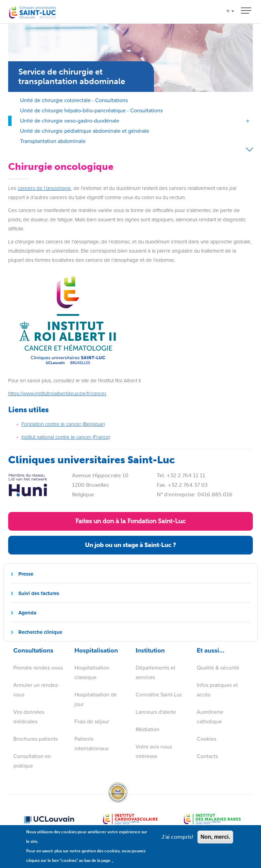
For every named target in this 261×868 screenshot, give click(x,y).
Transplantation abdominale (53, 141)
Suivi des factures (39, 593)
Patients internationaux (92, 744)
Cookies (206, 739)
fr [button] (230, 11)
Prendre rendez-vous (38, 668)
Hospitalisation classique (92, 672)
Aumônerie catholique (210, 717)
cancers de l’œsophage (44, 188)
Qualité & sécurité (218, 668)
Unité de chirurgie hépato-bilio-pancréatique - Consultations (91, 110)
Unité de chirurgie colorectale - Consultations (74, 100)
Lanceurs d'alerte (156, 712)
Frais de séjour (92, 721)
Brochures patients (36, 739)
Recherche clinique (40, 632)
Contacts (207, 756)
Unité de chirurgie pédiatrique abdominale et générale (85, 131)
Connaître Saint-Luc (159, 695)
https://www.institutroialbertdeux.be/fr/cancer (57, 393)
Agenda (27, 613)
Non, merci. (215, 841)
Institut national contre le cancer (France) (66, 437)
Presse (26, 574)
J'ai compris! (177, 841)
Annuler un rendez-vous (36, 690)
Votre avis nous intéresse (154, 751)
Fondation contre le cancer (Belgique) (63, 424)
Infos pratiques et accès (217, 690)
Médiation (147, 729)
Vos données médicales (29, 717)
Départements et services (155, 672)
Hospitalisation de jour (96, 699)
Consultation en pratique (32, 761)
